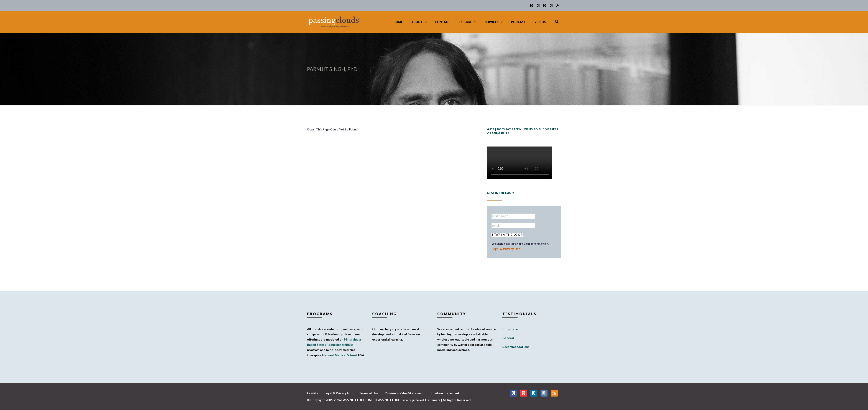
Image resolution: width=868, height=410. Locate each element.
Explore (465, 22)
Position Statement (445, 393)
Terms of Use (369, 393)
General (508, 338)
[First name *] (513, 216)
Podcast (518, 22)
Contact (443, 22)
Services (492, 22)
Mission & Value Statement (404, 393)
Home (398, 22)
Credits (313, 393)
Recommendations (516, 347)
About (417, 22)
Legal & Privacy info (506, 249)
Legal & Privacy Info (339, 393)
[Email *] (513, 226)
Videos (540, 22)
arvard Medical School (341, 355)
